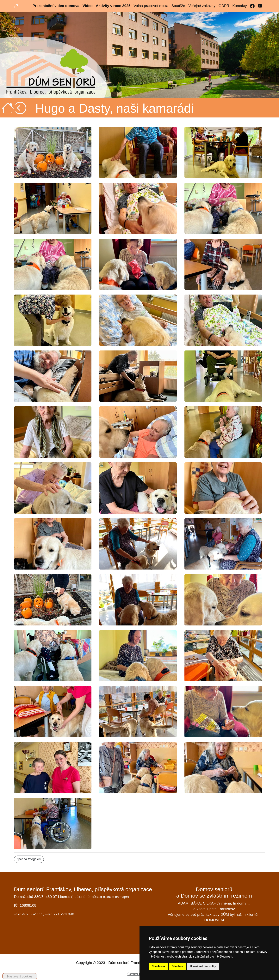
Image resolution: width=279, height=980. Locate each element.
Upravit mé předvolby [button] (203, 966)
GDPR (224, 6)
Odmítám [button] (177, 966)
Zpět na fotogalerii (29, 859)
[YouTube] (260, 6)
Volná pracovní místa (151, 6)
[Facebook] (252, 6)
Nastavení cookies (20, 976)
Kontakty (240, 6)
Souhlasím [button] (158, 966)
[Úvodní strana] (16, 6)
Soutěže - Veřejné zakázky (193, 6)
